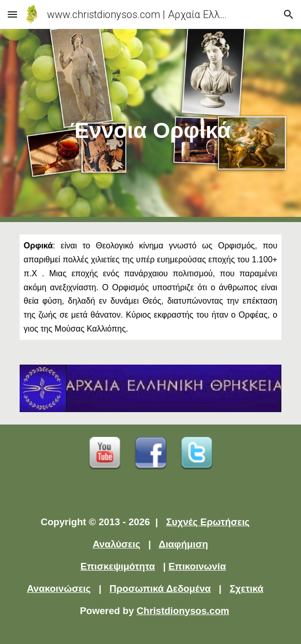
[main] (150, 125)
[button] (12, 14)
